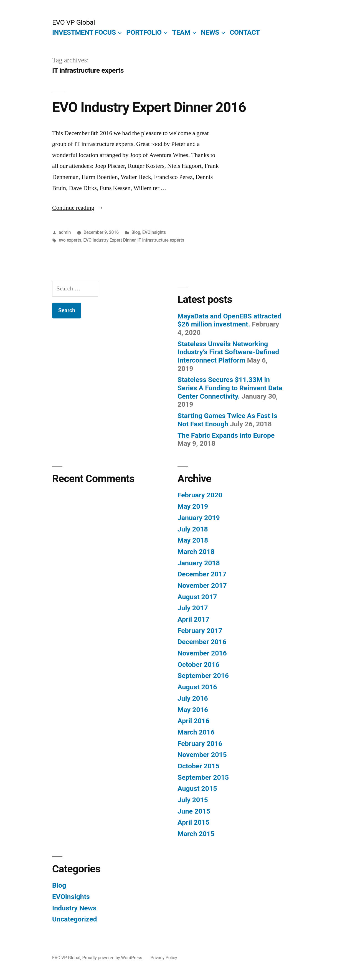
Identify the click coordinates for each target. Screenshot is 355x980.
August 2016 (197, 687)
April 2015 (193, 822)
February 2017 (200, 631)
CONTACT (245, 32)
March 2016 (196, 732)
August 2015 (197, 788)
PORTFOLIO (144, 32)
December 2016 (202, 642)
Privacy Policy (164, 958)
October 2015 (198, 766)
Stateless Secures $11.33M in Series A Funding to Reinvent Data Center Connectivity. (230, 388)
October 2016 (198, 664)
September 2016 (203, 676)
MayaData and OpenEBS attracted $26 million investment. (229, 320)
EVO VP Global (73, 22)
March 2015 (196, 834)
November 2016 (202, 653)
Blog (136, 232)
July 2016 (193, 698)
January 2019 (199, 518)
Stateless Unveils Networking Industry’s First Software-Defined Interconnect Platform (228, 352)
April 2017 (193, 619)
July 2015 (193, 800)
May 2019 (193, 506)
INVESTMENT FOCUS (84, 32)
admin (65, 232)
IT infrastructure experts (161, 240)
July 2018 (193, 529)
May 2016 (193, 710)
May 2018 (193, 540)
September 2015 (203, 777)
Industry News (74, 908)
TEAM (181, 32)
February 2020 (200, 495)
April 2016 (193, 721)
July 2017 (193, 608)
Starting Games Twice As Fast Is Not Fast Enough (227, 420)
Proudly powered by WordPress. (113, 958)
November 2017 (202, 585)
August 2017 (197, 597)
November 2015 (202, 755)
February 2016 (200, 744)
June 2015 (194, 811)
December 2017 (202, 574)
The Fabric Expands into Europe (226, 435)
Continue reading (78, 208)
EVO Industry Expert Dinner (109, 240)
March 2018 (196, 552)
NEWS (210, 32)
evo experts (70, 240)
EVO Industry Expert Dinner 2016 (149, 107)
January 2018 (199, 563)
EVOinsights (154, 232)
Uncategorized (75, 919)
